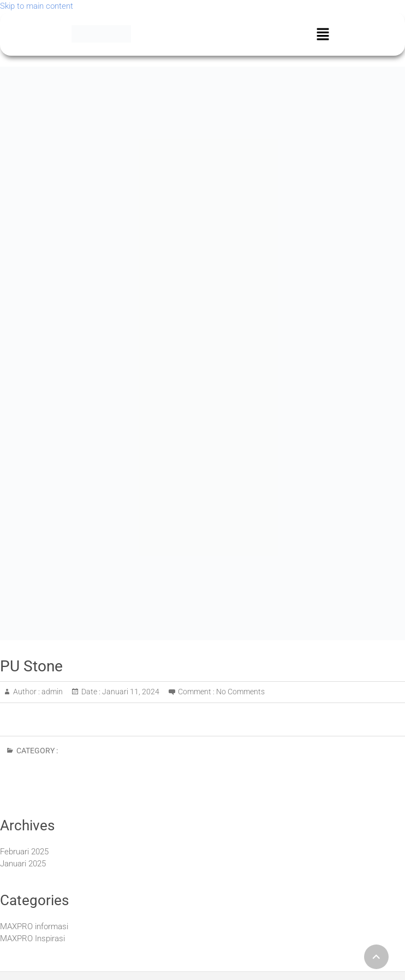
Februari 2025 (24, 852)
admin (51, 692)
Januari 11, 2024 (130, 692)
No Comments (240, 692)
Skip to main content (37, 6)
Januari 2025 (23, 864)
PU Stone (31, 666)
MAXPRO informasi (34, 926)
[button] (323, 34)
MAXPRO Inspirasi (32, 938)
